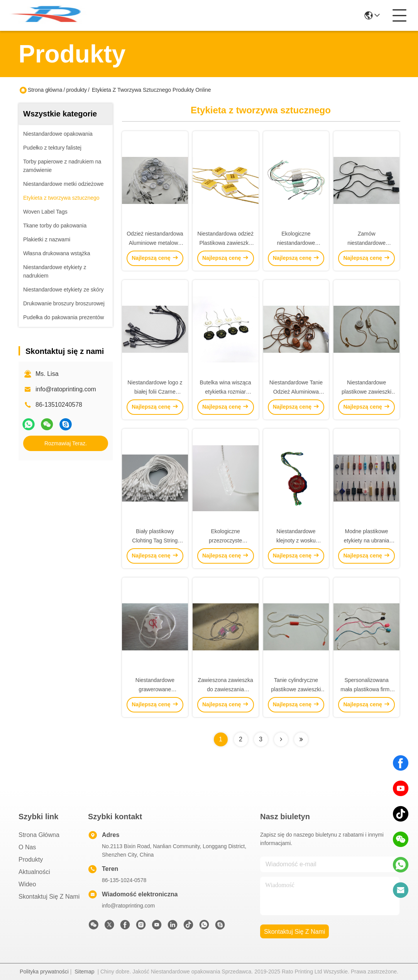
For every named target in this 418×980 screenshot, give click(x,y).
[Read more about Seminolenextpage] (281, 739)
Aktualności (34, 872)
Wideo (27, 884)
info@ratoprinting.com (66, 389)
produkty (76, 90)
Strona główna (45, 90)
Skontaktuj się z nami (49, 897)
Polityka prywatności (44, 972)
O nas (27, 847)
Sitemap (84, 972)
